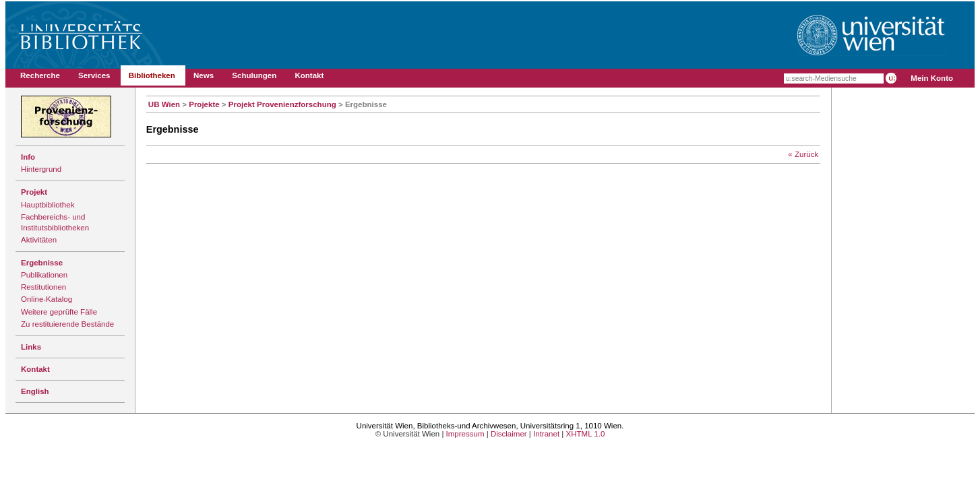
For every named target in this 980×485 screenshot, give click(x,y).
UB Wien (164, 104)
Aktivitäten (39, 240)
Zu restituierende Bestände (67, 324)
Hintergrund (41, 169)
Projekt (34, 192)
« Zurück (803, 154)
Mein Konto (932, 78)
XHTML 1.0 (586, 434)
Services (94, 75)
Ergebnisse (42, 263)
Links (31, 347)
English (35, 391)
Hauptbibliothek (48, 205)
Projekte (204, 104)
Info (28, 157)
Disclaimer (509, 434)
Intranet (546, 434)
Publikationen (44, 275)
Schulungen (254, 75)
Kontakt (309, 75)
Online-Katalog (47, 299)
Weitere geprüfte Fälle (59, 312)
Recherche (40, 75)
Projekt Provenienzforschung (282, 104)
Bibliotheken (152, 75)
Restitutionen (43, 287)
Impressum (465, 434)
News (204, 75)
